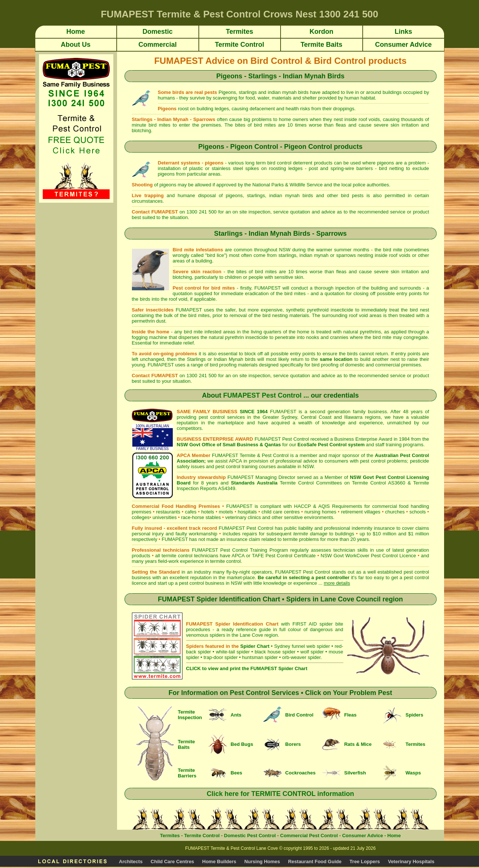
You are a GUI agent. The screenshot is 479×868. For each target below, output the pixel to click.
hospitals (247, 512)
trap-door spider (221, 657)
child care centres (281, 512)
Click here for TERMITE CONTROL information (280, 794)
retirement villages (361, 512)
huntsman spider (260, 657)
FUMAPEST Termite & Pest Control (250, 455)
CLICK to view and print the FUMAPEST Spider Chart (247, 668)
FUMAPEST (175, 539)
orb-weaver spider (301, 657)
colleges (141, 517)
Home (394, 836)
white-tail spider (233, 652)
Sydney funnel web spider (302, 646)
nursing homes (320, 512)
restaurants (168, 512)
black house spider (275, 652)
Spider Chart (255, 646)
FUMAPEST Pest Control (262, 395)
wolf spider (312, 652)
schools (418, 512)
